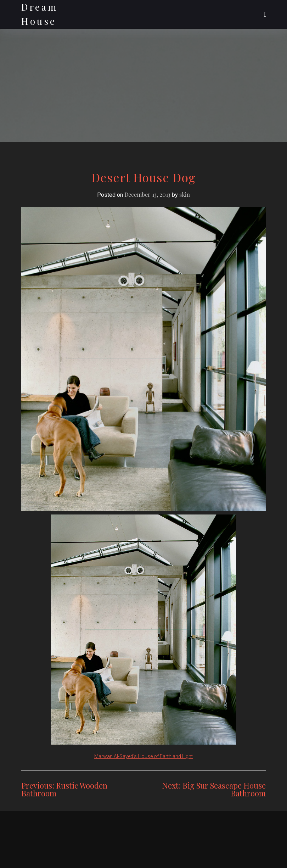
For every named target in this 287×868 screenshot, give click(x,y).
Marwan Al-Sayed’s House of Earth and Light (143, 756)
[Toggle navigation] (265, 14)
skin (185, 194)
